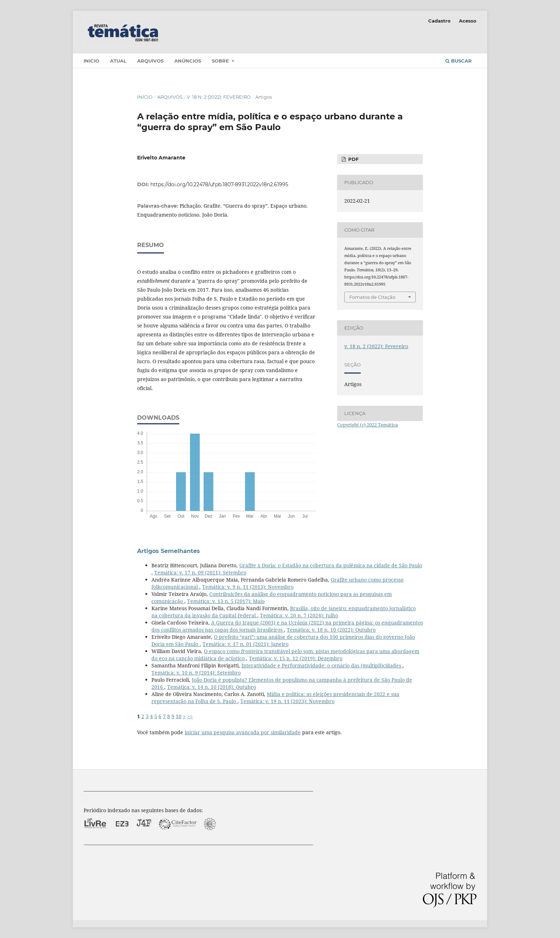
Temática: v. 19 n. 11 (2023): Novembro (287, 701)
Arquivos (150, 61)
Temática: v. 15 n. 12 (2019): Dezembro (296, 658)
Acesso (468, 21)
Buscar (459, 61)
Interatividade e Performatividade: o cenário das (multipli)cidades (322, 665)
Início (145, 97)
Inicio (91, 61)
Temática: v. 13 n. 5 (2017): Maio (226, 601)
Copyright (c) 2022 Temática (367, 425)
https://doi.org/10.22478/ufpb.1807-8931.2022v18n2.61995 (219, 184)
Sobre (221, 61)
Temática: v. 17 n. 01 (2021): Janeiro (246, 644)
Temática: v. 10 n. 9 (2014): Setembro (196, 673)
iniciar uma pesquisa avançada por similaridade (243, 732)
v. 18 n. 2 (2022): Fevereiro (219, 97)
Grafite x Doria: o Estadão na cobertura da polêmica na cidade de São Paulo (331, 565)
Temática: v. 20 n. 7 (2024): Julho (299, 615)
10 (179, 716)
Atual (118, 61)
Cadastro (439, 21)
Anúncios (188, 61)
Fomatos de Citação (372, 297)
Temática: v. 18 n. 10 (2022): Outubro (331, 630)
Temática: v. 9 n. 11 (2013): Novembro (248, 587)
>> (190, 716)
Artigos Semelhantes (169, 551)
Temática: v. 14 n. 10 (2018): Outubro (212, 687)
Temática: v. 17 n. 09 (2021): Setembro (200, 572)
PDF (353, 159)
